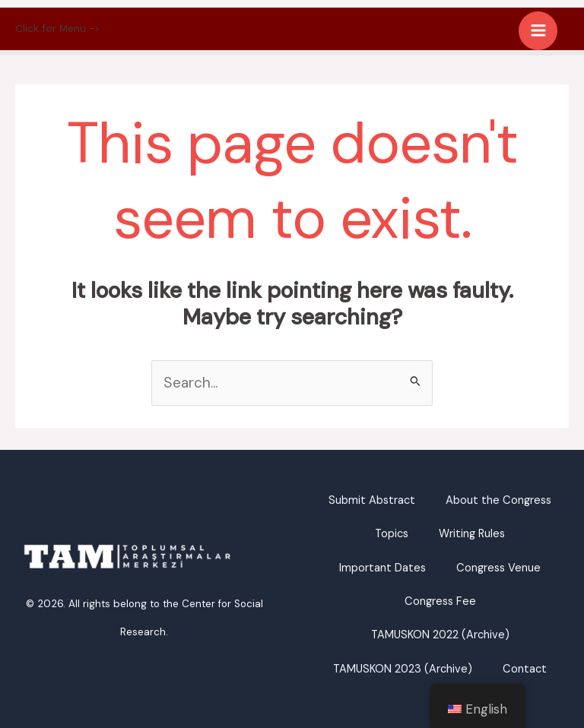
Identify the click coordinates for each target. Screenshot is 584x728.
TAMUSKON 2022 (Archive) (440, 635)
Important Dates (382, 568)
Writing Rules (472, 534)
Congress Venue (498, 568)
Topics (392, 534)
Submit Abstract (372, 500)
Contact (525, 669)
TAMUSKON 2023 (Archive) (403, 669)
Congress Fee (440, 601)
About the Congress (498, 500)
